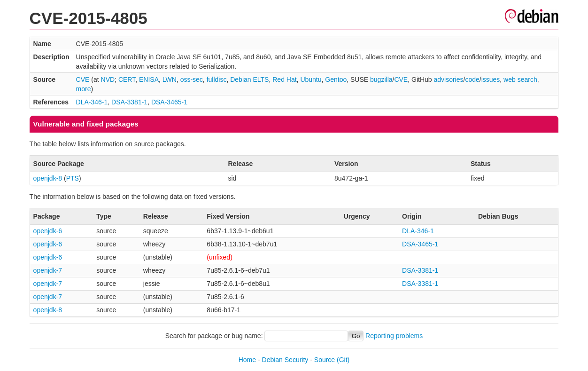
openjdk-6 (48, 231)
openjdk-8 (48, 178)
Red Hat (284, 79)
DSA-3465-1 (169, 102)
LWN (170, 79)
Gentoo (336, 79)
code (472, 79)
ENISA (149, 79)
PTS (73, 178)
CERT (127, 79)
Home (247, 360)
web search (520, 79)
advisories (448, 79)
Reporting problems (394, 336)
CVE (83, 79)
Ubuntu (311, 79)
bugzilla (381, 79)
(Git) (343, 360)
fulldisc (217, 79)
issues (491, 79)
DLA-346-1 (92, 102)
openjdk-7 (48, 270)
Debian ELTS (249, 79)
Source (325, 360)
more (84, 89)
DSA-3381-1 (129, 102)
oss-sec (192, 79)
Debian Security (285, 360)
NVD (108, 79)
